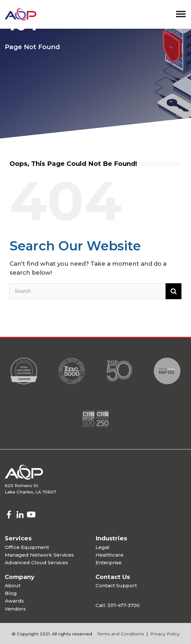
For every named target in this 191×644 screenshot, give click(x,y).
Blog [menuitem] (11, 593)
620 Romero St (21, 485)
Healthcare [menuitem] (110, 555)
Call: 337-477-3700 (118, 605)
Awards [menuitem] (14, 601)
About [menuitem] (13, 585)
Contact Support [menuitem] (116, 585)
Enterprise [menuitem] (109, 563)
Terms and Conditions (120, 634)
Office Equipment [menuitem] (27, 547)
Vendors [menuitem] (15, 609)
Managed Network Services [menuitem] (39, 555)
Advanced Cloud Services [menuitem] (36, 563)
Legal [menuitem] (103, 547)
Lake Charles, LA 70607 (30, 492)
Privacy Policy (165, 634)
